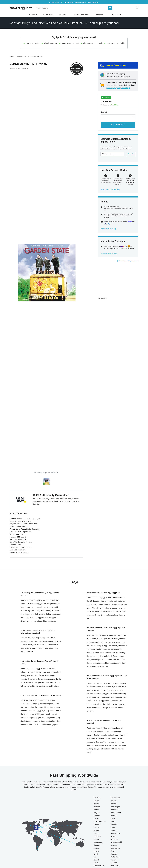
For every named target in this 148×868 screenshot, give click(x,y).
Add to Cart (118, 125)
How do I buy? (126, 88)
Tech (26, 56)
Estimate (131, 154)
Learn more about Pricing (108, 229)
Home (12, 56)
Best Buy (19, 56)
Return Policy (116, 189)
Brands (63, 14)
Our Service (32, 14)
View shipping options (113, 88)
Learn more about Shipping (109, 253)
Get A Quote (116, 14)
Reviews (100, 14)
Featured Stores (81, 14)
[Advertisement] (118, 281)
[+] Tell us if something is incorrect (128, 261)
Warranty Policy (105, 189)
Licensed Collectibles (36, 56)
